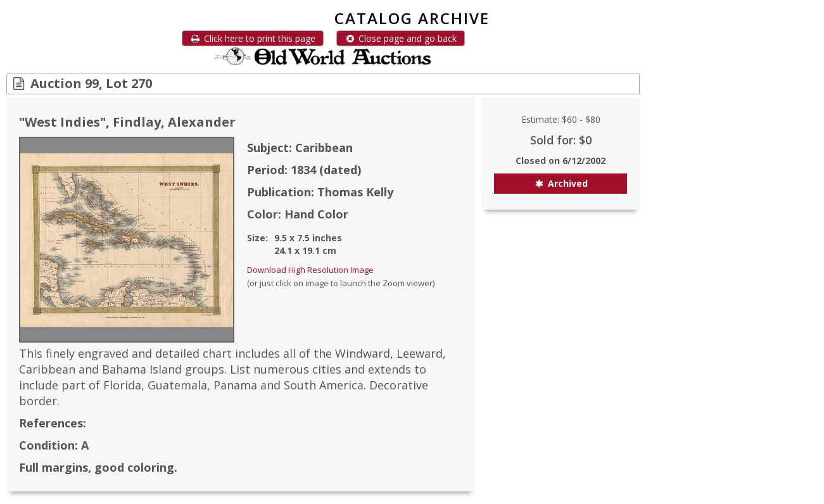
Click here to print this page (253, 38)
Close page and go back (401, 38)
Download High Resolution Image (310, 270)
